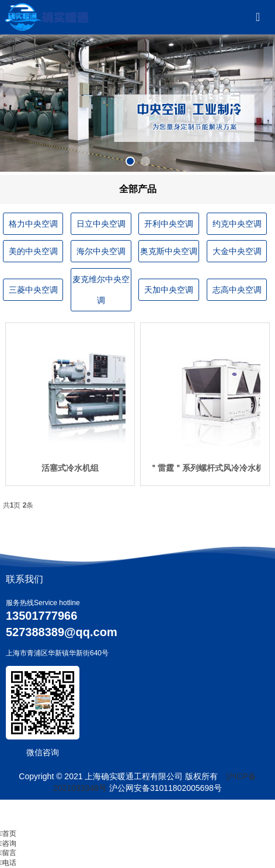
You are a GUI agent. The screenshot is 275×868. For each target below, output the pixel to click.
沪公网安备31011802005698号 (166, 788)
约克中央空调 (237, 224)
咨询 (8, 843)
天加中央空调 (169, 290)
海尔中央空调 (101, 251)
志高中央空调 (237, 290)
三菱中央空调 (33, 290)
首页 (8, 834)
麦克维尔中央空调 (101, 290)
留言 (8, 853)
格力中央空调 (33, 224)
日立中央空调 (101, 224)
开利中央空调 (169, 224)
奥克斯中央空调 (169, 251)
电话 (8, 863)
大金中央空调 (237, 251)
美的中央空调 (33, 251)
